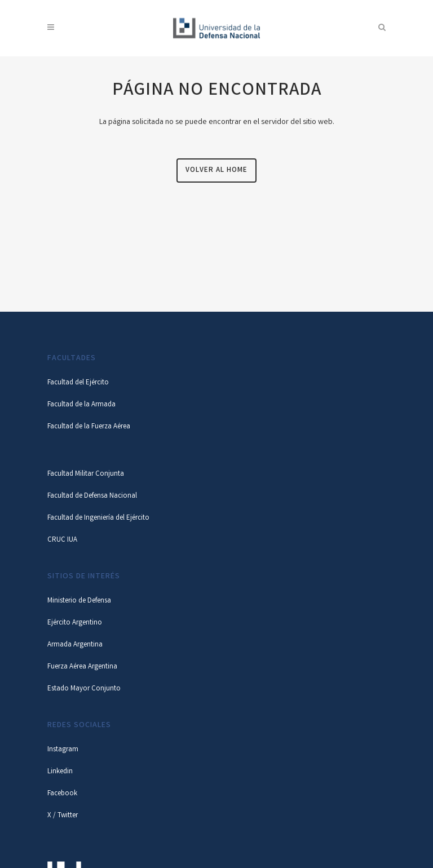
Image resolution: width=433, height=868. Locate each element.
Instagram (63, 750)
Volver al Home (216, 170)
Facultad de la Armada (81, 405)
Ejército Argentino (75, 623)
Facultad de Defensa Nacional (92, 496)
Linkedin (60, 772)
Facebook (62, 794)
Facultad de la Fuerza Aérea (89, 427)
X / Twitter (63, 816)
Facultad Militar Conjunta (86, 474)
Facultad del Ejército (78, 383)
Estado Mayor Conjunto (84, 689)
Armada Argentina (75, 645)
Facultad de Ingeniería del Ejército (98, 518)
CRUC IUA (62, 540)
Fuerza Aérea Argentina (82, 667)
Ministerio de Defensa (79, 601)
